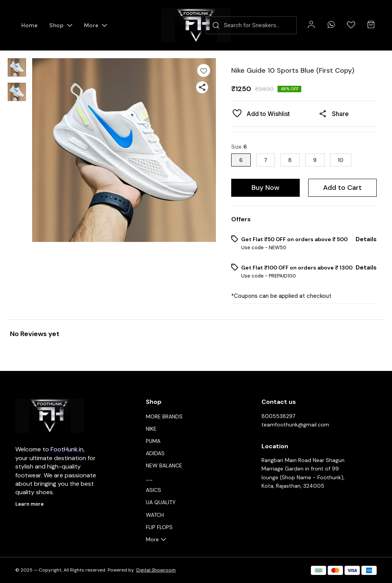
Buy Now (265, 188)
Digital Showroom (156, 570)
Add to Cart (342, 188)
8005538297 (278, 416)
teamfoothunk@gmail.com (295, 425)
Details (366, 239)
